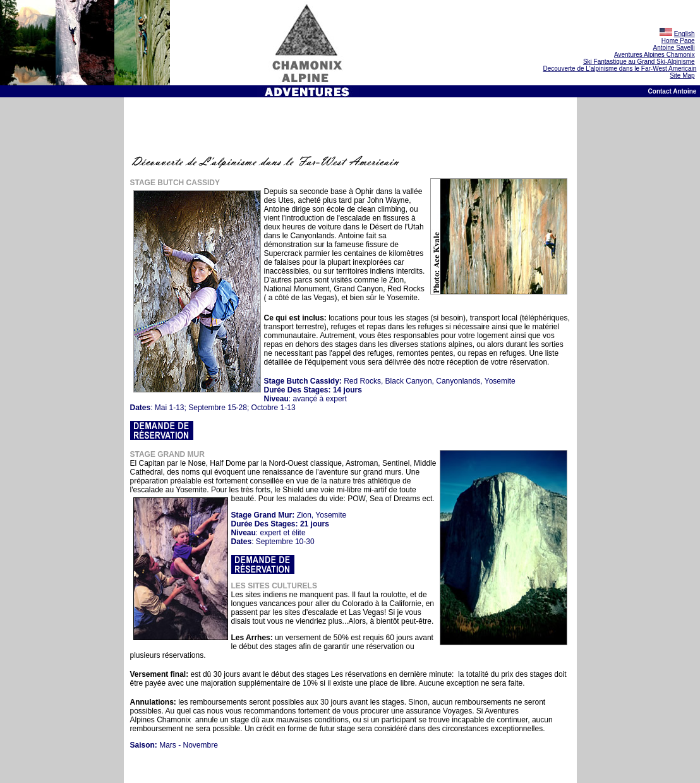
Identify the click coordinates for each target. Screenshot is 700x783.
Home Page (678, 41)
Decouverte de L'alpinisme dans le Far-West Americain (619, 69)
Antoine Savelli (674, 48)
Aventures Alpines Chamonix (655, 55)
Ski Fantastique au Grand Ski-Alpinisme (639, 62)
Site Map (682, 76)
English (685, 34)
